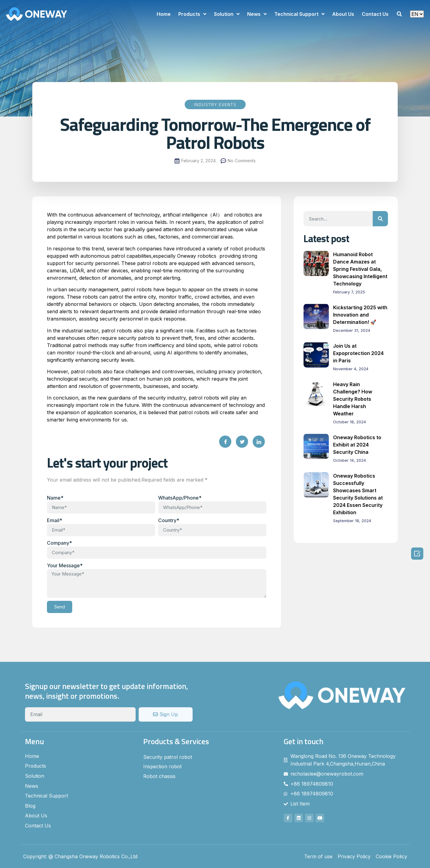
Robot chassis (159, 776)
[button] (399, 14)
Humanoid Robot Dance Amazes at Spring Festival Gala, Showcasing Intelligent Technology (360, 269)
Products (192, 14)
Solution (227, 14)
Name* (55, 498)
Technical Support (299, 14)
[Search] (380, 219)
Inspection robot (162, 766)
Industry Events (215, 104)
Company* (59, 543)
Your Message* (65, 565)
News (257, 14)
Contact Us (375, 14)
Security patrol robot (168, 757)
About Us (343, 14)
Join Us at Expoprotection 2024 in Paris (358, 353)
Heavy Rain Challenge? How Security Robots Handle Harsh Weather (353, 399)
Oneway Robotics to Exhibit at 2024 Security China (357, 445)
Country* (169, 520)
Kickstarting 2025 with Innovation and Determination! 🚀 (360, 315)
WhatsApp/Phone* (180, 498)
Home (164, 14)
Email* (55, 520)
